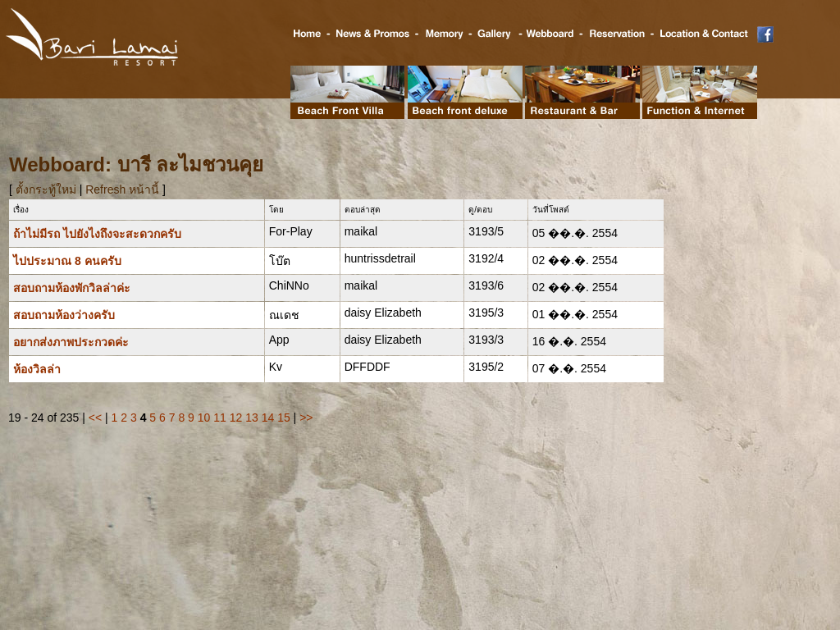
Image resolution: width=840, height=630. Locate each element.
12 (236, 418)
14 (268, 418)
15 (284, 418)
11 (220, 418)
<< (95, 418)
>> (306, 418)
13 (252, 418)
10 (204, 418)
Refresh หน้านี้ (122, 189)
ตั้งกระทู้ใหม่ (48, 189)
